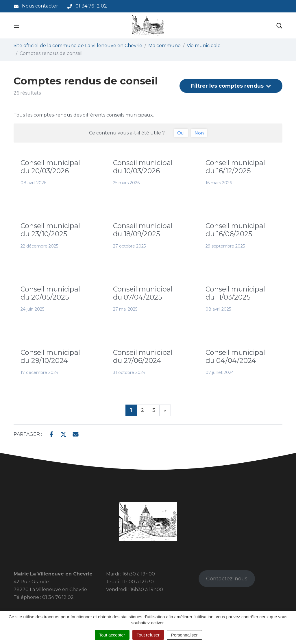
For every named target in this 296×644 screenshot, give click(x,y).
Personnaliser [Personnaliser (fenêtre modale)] (184, 635)
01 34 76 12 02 (58, 597)
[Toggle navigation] (17, 25)
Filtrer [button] (231, 86)
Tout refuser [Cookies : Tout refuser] (148, 635)
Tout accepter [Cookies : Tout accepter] (112, 635)
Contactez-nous (227, 579)
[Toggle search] (279, 25)
